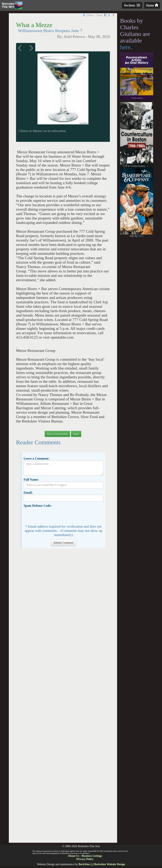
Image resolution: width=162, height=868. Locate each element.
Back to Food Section (57, 434)
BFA (141, 236)
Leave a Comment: (36, 458)
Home (152, 5)
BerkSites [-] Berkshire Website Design (102, 864)
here (125, 47)
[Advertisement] (63, 697)
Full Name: (31, 480)
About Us (74, 856)
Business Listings (92, 856)
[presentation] (54, 516)
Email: (28, 493)
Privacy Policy (85, 859)
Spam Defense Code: (37, 506)
